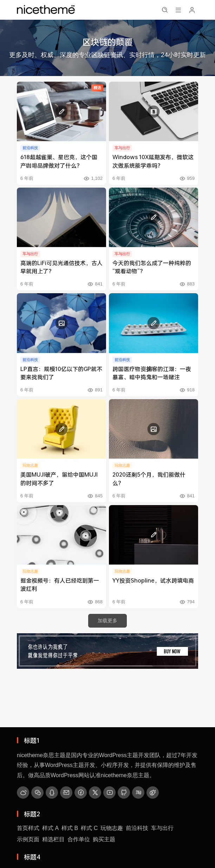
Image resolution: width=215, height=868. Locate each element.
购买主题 (104, 839)
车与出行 (162, 828)
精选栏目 (53, 839)
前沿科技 (137, 828)
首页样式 (28, 828)
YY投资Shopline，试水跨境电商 (153, 580)
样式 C (89, 828)
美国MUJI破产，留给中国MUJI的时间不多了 (59, 478)
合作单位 (79, 839)
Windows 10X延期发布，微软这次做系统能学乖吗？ (153, 161)
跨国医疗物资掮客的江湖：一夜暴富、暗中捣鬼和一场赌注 (152, 373)
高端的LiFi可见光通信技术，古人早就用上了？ (61, 267)
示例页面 (28, 839)
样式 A (50, 828)
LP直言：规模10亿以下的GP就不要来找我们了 (61, 373)
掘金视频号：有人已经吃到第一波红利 (60, 584)
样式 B (70, 828)
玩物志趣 (112, 828)
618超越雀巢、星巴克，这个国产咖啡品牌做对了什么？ (59, 161)
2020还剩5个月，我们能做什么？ (149, 478)
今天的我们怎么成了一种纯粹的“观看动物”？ (152, 267)
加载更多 (107, 621)
